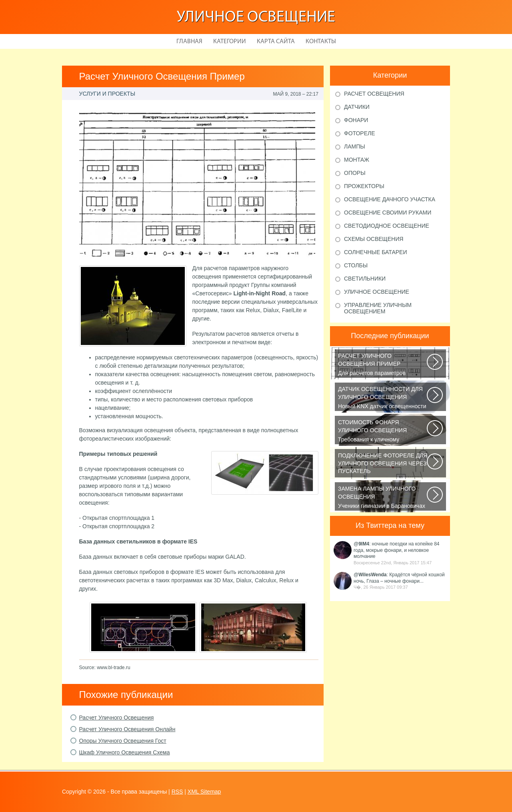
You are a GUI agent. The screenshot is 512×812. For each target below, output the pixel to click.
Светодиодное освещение (387, 226)
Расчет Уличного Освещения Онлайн (127, 729)
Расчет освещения (374, 94)
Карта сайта (276, 42)
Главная (189, 42)
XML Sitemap (204, 792)
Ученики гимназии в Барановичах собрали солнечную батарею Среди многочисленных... (383, 498)
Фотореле (360, 133)
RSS (177, 792)
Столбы (356, 265)
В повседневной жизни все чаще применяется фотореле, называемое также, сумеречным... (383, 465)
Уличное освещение (256, 18)
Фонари (356, 120)
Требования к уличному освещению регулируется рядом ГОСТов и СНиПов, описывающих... (383, 431)
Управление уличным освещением (378, 308)
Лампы (355, 146)
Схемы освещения (374, 239)
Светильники (365, 279)
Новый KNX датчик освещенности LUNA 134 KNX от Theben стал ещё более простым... (383, 398)
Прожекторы (364, 186)
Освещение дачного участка (390, 199)
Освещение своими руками (388, 213)
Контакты (321, 42)
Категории (230, 42)
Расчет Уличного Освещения (117, 718)
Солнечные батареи (376, 252)
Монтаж (357, 160)
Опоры (355, 173)
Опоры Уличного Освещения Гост (123, 741)
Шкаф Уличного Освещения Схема (125, 752)
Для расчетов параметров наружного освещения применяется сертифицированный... (383, 365)
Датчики (357, 107)
